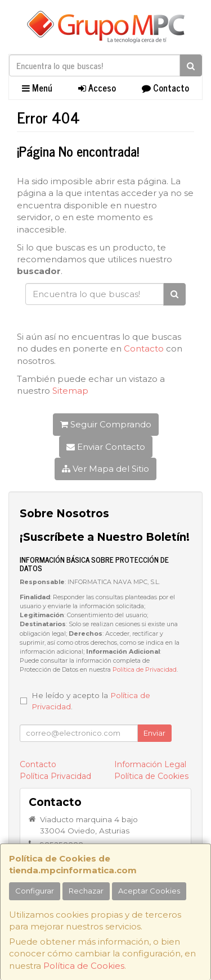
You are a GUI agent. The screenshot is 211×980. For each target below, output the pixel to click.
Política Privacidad (55, 776)
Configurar (35, 891)
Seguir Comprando (106, 424)
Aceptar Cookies (149, 891)
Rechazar (86, 891)
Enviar (154, 733)
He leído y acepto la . (91, 701)
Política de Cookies (84, 966)
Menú (37, 88)
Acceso (97, 88)
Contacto (165, 88)
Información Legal (150, 764)
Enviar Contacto (106, 447)
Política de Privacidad (145, 670)
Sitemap (70, 391)
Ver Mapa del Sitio (105, 469)
